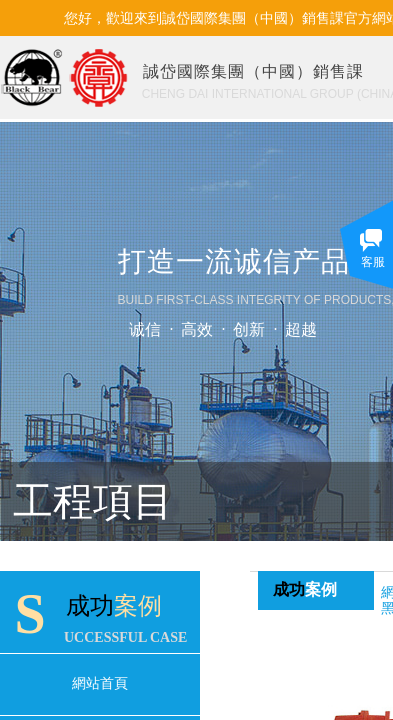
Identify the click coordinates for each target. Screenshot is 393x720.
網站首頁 (100, 683)
